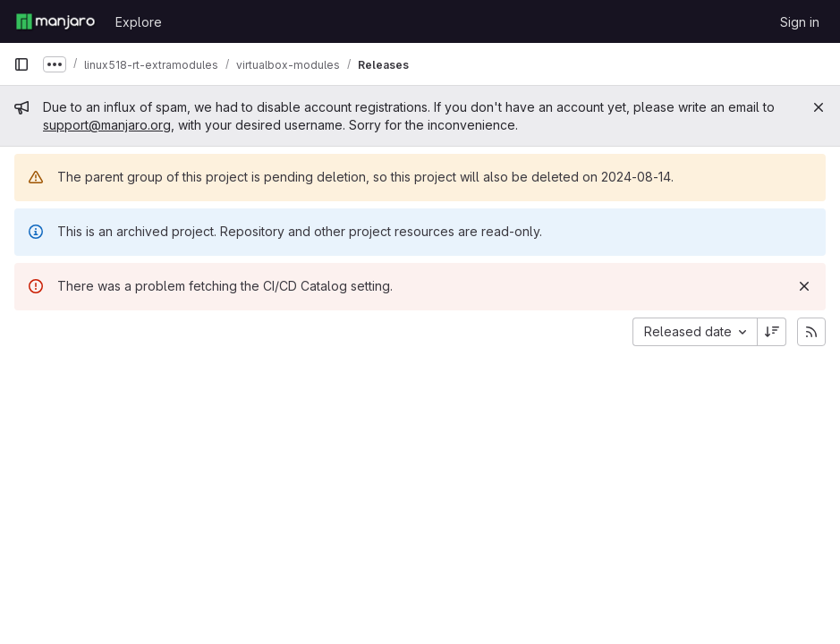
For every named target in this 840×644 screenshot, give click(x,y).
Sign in (800, 22)
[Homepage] (55, 21)
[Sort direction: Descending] (772, 332)
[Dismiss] (804, 286)
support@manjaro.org (107, 125)
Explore (139, 22)
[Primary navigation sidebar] (21, 64)
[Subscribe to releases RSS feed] (811, 332)
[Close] (819, 107)
